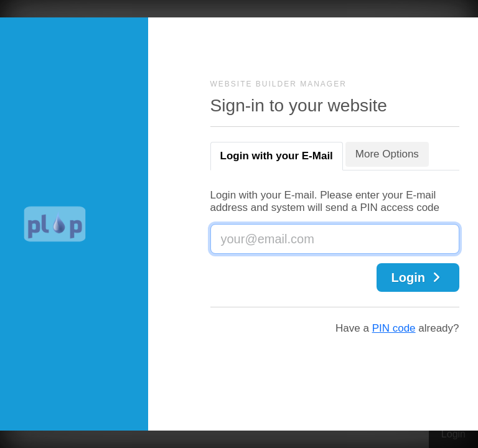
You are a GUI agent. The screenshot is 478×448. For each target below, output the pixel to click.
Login (418, 278)
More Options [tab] (387, 154)
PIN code (394, 328)
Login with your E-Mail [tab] (277, 156)
